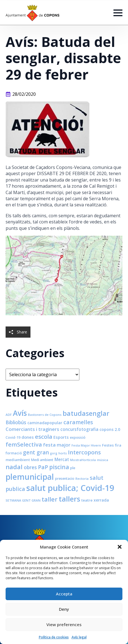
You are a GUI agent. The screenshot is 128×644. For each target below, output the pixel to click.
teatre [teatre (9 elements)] (87, 500)
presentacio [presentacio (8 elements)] (65, 479)
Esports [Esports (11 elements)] (61, 437)
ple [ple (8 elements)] (73, 468)
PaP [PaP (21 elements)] (43, 467)
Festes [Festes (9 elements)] (108, 445)
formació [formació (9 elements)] (14, 453)
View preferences (64, 624)
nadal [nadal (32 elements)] (14, 467)
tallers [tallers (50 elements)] (69, 499)
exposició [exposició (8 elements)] (78, 437)
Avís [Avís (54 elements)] (20, 413)
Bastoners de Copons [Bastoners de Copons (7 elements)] (45, 415)
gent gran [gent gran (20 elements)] (36, 452)
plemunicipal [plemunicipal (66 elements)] (30, 477)
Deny (64, 609)
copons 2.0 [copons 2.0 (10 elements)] (110, 429)
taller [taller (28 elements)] (50, 499)
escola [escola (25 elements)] (44, 437)
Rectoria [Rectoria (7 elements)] (82, 479)
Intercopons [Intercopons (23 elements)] (84, 452)
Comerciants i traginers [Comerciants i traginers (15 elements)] (32, 429)
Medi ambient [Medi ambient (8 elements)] (42, 460)
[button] (120, 547)
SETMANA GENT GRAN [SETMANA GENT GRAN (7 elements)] (23, 500)
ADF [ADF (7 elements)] (9, 415)
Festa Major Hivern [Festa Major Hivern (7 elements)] (86, 445)
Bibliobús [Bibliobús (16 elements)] (16, 422)
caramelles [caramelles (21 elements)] (78, 422)
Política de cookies (54, 637)
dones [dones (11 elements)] (28, 437)
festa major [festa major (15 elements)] (57, 445)
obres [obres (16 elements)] (30, 467)
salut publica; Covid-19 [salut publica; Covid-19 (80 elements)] (70, 488)
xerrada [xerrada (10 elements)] (101, 500)
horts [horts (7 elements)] (63, 453)
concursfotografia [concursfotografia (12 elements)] (79, 429)
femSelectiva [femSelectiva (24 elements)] (24, 444)
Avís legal (79, 637)
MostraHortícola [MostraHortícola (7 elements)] (83, 460)
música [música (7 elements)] (103, 460)
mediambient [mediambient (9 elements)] (18, 460)
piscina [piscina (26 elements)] (59, 467)
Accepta (64, 594)
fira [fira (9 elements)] (118, 445)
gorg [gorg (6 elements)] (54, 453)
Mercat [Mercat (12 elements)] (62, 459)
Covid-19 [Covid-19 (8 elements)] (13, 437)
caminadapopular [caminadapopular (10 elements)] (45, 423)
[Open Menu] (118, 13)
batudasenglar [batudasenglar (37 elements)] (86, 413)
